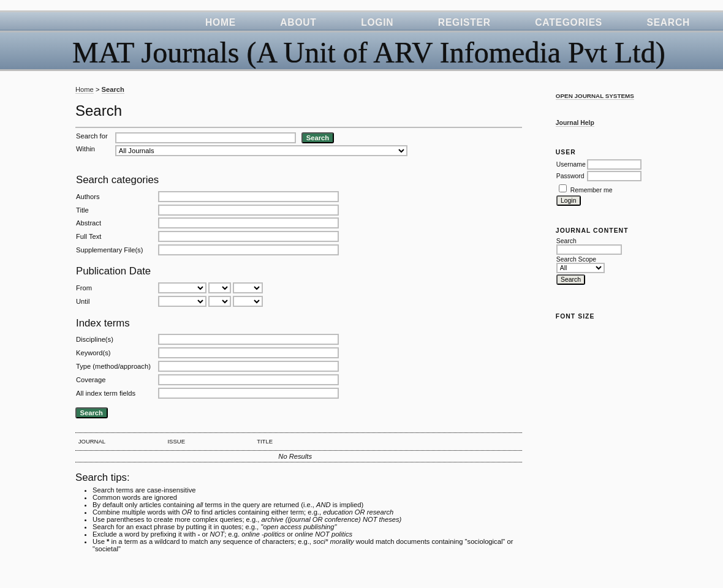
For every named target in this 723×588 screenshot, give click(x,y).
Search (668, 22)
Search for (92, 136)
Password (570, 176)
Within (85, 149)
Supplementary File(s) (109, 250)
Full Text (89, 236)
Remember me (592, 190)
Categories (569, 22)
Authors (88, 197)
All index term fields (106, 393)
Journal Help (575, 123)
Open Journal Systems (595, 96)
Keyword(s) (93, 353)
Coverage (91, 380)
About (298, 22)
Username (571, 164)
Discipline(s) (95, 339)
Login (377, 22)
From (84, 288)
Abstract (89, 223)
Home (221, 22)
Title (82, 210)
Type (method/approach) (113, 366)
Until (83, 301)
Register (464, 22)
